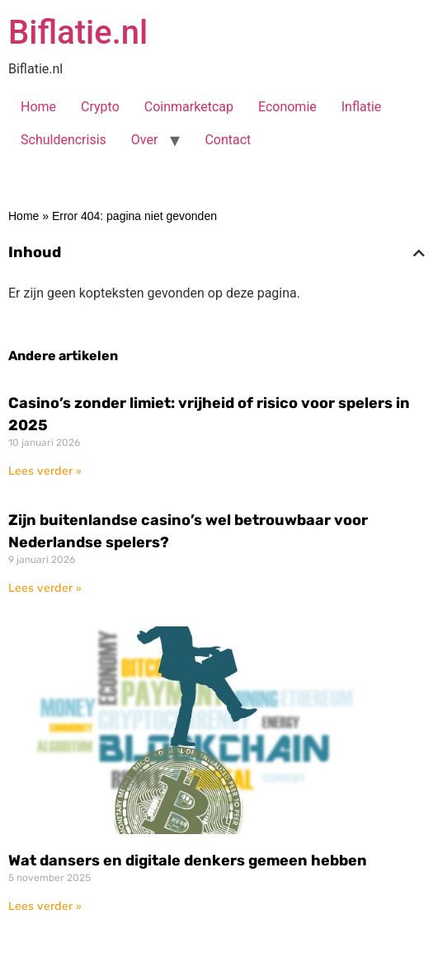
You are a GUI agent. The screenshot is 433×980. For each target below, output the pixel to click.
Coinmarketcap (189, 107)
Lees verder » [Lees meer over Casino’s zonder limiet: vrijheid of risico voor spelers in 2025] (45, 471)
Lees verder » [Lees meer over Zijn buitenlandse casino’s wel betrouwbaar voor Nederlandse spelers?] (45, 588)
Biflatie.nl (78, 33)
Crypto (100, 107)
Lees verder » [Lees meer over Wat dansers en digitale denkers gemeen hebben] (45, 906)
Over (145, 140)
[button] (419, 253)
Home (38, 107)
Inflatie (362, 107)
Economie (287, 107)
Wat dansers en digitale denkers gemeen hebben (188, 860)
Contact (228, 140)
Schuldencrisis (64, 140)
